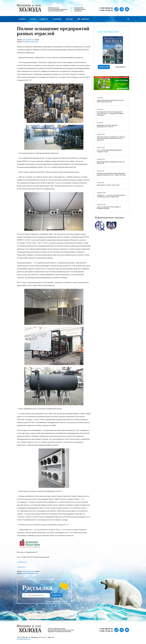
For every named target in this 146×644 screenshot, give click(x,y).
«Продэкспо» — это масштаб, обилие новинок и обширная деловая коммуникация (111, 196)
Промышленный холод (30, 42)
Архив (120, 67)
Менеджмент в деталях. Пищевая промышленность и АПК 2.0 (107, 126)
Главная (22, 19)
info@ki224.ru (22, 562)
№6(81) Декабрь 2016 (28, 40)
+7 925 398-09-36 (106, 8)
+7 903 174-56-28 (106, 10)
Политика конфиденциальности (58, 601)
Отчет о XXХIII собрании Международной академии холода (109, 151)
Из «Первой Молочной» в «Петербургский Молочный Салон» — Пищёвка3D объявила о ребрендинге (110, 113)
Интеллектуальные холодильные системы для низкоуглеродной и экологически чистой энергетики (111, 138)
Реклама (69, 19)
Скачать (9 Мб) (104, 67)
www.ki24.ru (21, 567)
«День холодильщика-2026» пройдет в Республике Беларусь (109, 208)
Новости (44, 19)
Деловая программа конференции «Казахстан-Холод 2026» (111, 163)
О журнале (57, 19)
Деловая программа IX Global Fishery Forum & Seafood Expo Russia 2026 (110, 101)
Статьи (33, 19)
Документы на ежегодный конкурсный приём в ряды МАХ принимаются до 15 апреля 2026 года (111, 174)
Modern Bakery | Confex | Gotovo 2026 (108, 185)
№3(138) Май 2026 (108, 32)
